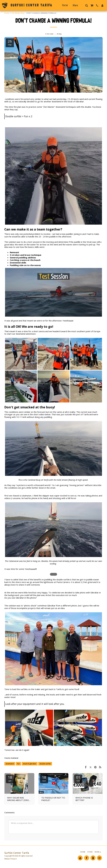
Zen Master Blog (18, 13)
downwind (10, 764)
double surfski (45, 764)
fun (18, 764)
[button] (87, 5)
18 (10, 778)
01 (78, 778)
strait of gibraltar (30, 764)
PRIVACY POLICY (11, 859)
